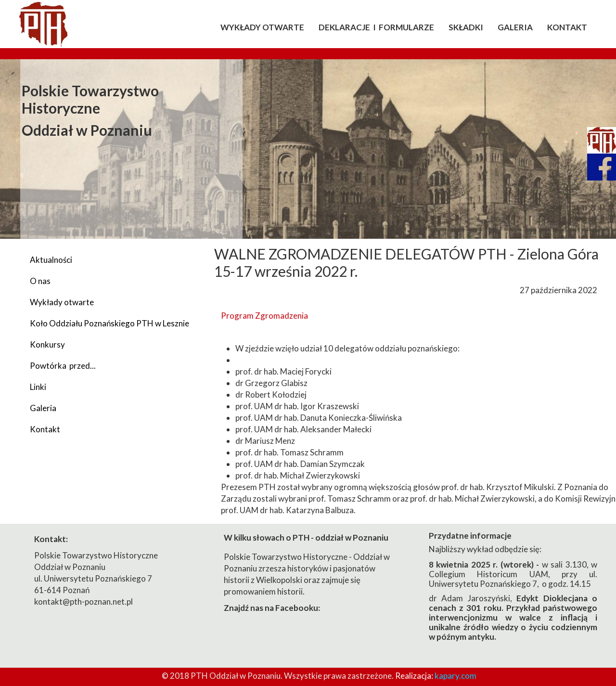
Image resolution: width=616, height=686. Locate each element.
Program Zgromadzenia (264, 316)
